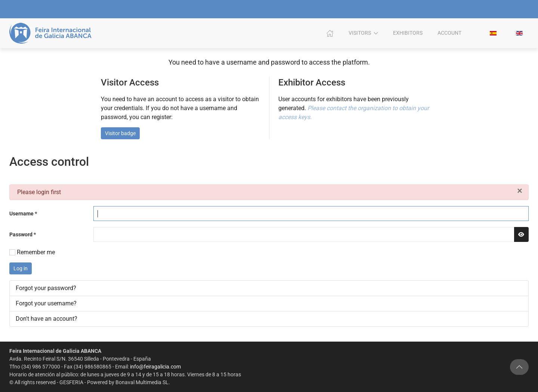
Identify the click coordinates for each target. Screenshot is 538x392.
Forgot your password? (46, 288)
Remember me (36, 252)
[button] (519, 367)
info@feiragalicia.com (155, 367)
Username (23, 214)
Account (449, 33)
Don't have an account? (47, 319)
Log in (21, 268)
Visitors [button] (364, 33)
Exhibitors (408, 33)
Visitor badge (120, 133)
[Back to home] (52, 33)
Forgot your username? (46, 303)
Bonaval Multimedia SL (141, 382)
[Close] (520, 190)
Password (23, 234)
